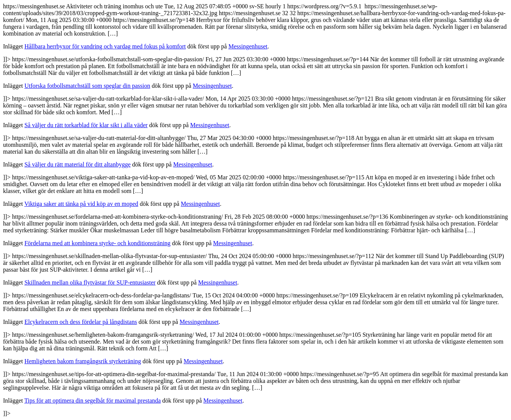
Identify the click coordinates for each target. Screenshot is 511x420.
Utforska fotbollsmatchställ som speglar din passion (87, 86)
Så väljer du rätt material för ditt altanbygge (77, 164)
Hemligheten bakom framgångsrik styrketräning (83, 361)
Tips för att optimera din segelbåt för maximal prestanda (92, 401)
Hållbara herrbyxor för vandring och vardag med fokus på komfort (105, 46)
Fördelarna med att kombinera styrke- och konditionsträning (97, 243)
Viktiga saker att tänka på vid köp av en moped (81, 204)
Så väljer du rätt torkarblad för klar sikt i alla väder (86, 125)
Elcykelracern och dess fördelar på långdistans (80, 322)
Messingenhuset (248, 46)
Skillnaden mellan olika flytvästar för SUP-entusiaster (90, 282)
